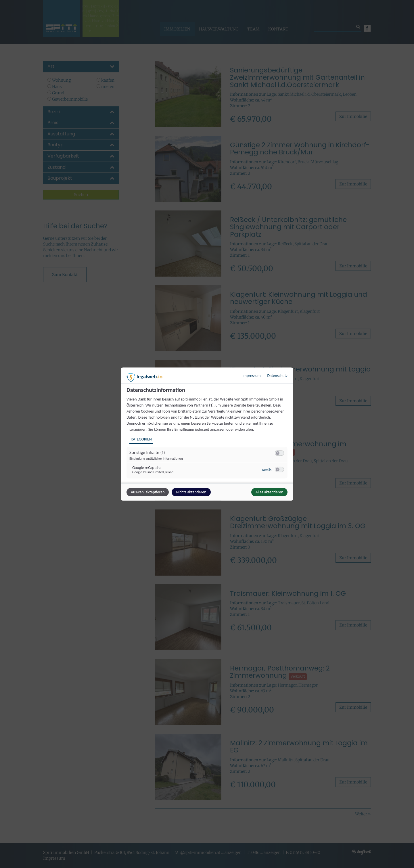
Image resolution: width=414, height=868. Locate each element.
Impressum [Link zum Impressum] (251, 376)
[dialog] (207, 434)
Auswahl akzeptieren (148, 492)
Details (267, 470)
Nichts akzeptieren (191, 492)
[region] (208, 435)
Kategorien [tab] (141, 439)
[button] (278, 453)
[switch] (279, 453)
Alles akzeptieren (269, 492)
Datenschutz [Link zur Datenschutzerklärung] (277, 376)
